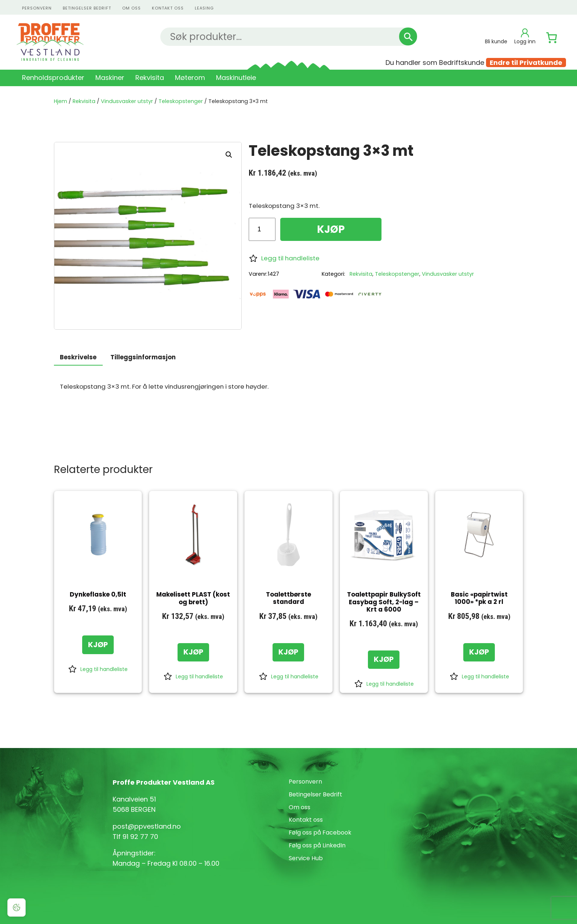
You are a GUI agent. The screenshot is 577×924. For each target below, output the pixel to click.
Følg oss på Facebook (320, 833)
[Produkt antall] (262, 229)
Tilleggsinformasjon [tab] (143, 357)
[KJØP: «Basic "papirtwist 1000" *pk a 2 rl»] (479, 652)
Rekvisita (150, 78)
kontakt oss (168, 8)
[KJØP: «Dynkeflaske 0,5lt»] (98, 645)
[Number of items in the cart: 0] (552, 38)
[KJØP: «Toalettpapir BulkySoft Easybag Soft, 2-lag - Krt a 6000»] (384, 660)
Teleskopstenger (181, 101)
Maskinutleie (236, 78)
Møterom (190, 78)
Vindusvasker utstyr (127, 101)
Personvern (305, 782)
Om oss (132, 8)
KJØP (331, 229)
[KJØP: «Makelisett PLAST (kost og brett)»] (193, 652)
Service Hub (306, 858)
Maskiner (110, 78)
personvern (37, 8)
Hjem (61, 101)
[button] (229, 155)
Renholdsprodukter (53, 78)
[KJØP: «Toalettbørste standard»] (288, 652)
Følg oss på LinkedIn (317, 845)
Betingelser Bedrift (87, 8)
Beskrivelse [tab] (78, 357)
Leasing (204, 8)
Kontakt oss (306, 820)
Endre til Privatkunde (526, 63)
